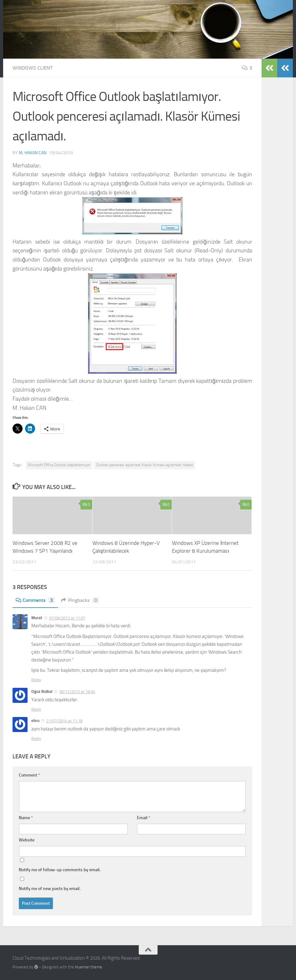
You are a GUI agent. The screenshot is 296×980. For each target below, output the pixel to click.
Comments (35, 600)
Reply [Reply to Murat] (36, 680)
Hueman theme (88, 967)
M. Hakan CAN (33, 153)
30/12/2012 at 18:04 (77, 692)
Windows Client (33, 68)
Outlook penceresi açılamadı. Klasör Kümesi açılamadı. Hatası (145, 465)
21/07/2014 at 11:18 (64, 721)
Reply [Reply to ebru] (36, 738)
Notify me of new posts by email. (50, 889)
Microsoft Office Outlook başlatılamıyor (59, 465)
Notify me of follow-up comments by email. (60, 870)
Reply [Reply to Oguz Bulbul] (36, 709)
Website (27, 840)
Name (26, 818)
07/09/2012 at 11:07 (67, 618)
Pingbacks (80, 600)
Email (144, 818)
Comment (29, 775)
